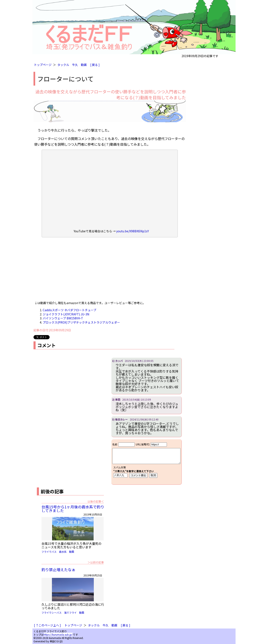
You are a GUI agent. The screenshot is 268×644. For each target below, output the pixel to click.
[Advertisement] (110, 271)
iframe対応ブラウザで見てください (146, 462)
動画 (84, 65)
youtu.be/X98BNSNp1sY (133, 231)
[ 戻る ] (95, 65)
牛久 (75, 65)
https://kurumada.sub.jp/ (58, 634)
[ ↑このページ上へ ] (47, 625)
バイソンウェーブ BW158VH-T (63, 318)
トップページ (43, 65)
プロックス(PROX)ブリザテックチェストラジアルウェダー (81, 322)
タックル (63, 65)
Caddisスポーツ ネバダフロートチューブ (70, 310)
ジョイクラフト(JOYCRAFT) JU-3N (66, 314)
